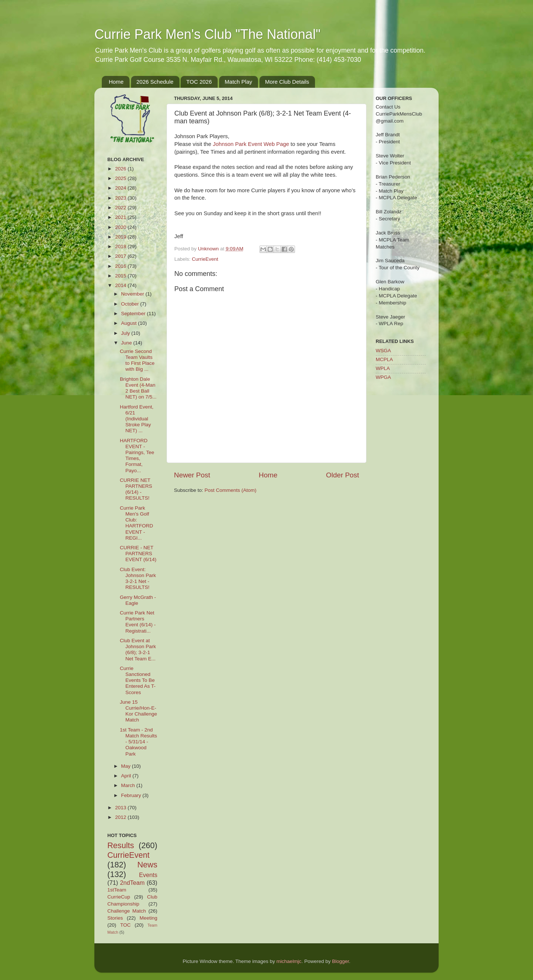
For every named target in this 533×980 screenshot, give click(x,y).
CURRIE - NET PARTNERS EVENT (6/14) (138, 554)
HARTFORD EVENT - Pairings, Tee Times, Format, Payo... (137, 456)
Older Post (343, 475)
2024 (121, 188)
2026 (121, 169)
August (130, 323)
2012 (121, 817)
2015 (121, 276)
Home (116, 82)
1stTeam (117, 890)
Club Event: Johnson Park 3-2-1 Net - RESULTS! (138, 579)
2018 (121, 246)
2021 (121, 217)
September (134, 314)
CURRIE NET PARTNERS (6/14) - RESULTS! (136, 489)
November (133, 294)
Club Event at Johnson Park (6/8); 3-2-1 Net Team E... (138, 650)
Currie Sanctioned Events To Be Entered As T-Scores (138, 680)
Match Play (238, 82)
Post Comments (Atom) (231, 490)
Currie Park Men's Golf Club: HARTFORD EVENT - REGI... (137, 523)
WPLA (383, 368)
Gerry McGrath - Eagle (138, 600)
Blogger (341, 961)
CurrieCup (119, 897)
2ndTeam (132, 883)
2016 (121, 266)
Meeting (148, 918)
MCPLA (384, 359)
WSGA (383, 351)
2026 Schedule (155, 82)
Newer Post (192, 475)
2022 (121, 208)
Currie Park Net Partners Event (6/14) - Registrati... (138, 622)
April (127, 776)
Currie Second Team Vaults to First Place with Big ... (137, 360)
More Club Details (287, 82)
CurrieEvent (205, 259)
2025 (121, 178)
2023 (121, 198)
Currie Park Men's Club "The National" (207, 34)
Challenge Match (127, 911)
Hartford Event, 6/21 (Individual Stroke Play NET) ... (137, 419)
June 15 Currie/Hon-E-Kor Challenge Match (139, 711)
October (131, 304)
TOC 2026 (199, 82)
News (147, 865)
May (126, 766)
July (126, 333)
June (127, 343)
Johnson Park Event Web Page (251, 144)
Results (121, 845)
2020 (121, 227)
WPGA (383, 377)
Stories (115, 918)
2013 (121, 808)
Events (148, 875)
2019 (121, 237)
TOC (125, 925)
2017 (121, 256)
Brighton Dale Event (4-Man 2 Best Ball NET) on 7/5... (138, 388)
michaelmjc (289, 961)
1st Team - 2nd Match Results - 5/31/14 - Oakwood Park (139, 742)
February (132, 795)
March (129, 785)
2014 (121, 285)
